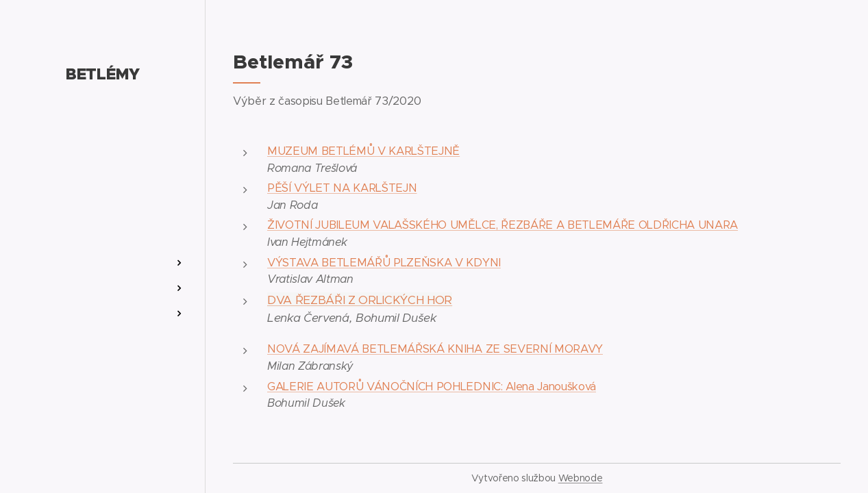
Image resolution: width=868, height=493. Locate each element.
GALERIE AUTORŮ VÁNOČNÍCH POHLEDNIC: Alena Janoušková (432, 387)
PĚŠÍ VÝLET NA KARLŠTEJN (342, 188)
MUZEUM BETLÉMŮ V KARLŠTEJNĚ (363, 151)
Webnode (581, 478)
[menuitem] (103, 222)
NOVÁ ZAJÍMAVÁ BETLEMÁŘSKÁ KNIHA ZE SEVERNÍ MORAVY (435, 349)
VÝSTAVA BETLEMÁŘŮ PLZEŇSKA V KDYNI (384, 263)
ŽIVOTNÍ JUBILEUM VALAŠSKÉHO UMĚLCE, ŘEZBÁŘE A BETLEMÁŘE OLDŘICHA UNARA (503, 225)
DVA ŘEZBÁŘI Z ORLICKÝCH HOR (360, 300)
